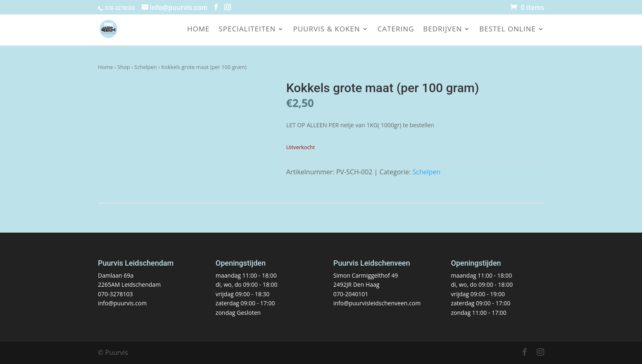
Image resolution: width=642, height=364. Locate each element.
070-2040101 (351, 294)
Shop (124, 67)
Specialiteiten (247, 30)
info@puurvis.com (122, 303)
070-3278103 (115, 294)
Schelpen (146, 67)
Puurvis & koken (326, 30)
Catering (396, 30)
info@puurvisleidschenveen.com (377, 303)
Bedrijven (442, 30)
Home (199, 30)
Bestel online (508, 30)
